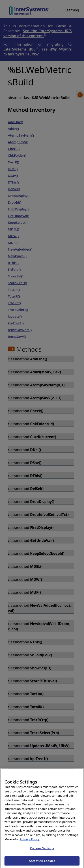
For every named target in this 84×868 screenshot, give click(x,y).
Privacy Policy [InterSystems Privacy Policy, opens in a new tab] (30, 843)
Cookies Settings (42, 852)
